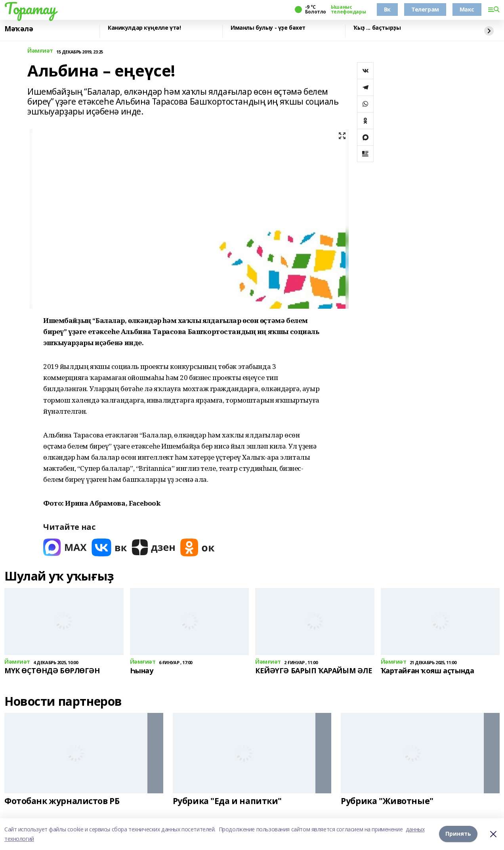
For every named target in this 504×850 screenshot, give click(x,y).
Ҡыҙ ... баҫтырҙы (377, 28)
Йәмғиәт (40, 51)
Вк (387, 9)
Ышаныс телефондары (348, 10)
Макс (467, 9)
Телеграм (425, 9)
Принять (458, 834)
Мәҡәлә (19, 29)
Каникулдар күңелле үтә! (144, 28)
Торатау (30, 8)
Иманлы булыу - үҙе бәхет (268, 28)
